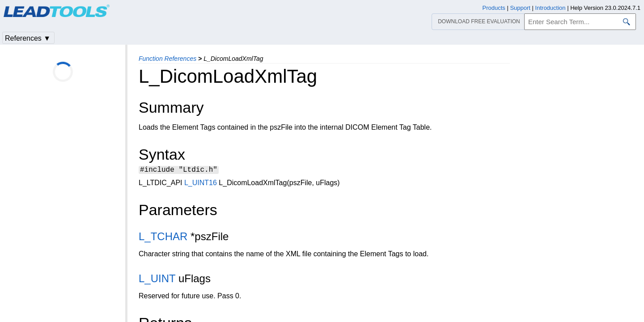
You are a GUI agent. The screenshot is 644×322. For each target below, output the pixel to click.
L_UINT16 (201, 184)
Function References (167, 59)
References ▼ (28, 38)
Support (520, 8)
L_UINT (157, 280)
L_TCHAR (163, 238)
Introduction (551, 8)
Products (494, 8)
